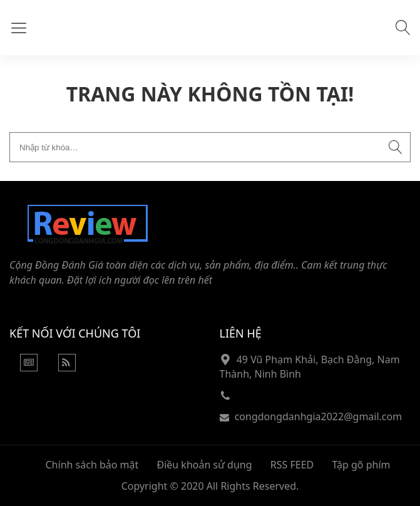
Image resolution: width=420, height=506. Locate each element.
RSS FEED (292, 465)
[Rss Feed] (67, 368)
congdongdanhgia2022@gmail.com (319, 416)
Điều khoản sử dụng (204, 465)
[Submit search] (396, 147)
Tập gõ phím (361, 465)
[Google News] (29, 368)
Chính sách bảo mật (92, 465)
